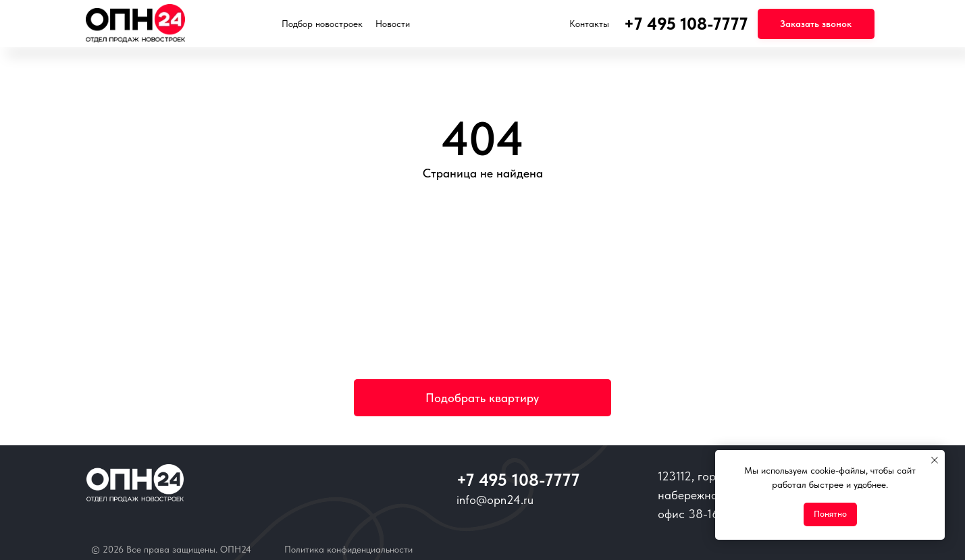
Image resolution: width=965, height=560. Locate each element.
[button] (816, 24)
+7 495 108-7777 (518, 480)
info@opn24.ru (495, 500)
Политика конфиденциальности (348, 549)
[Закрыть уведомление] (935, 460)
